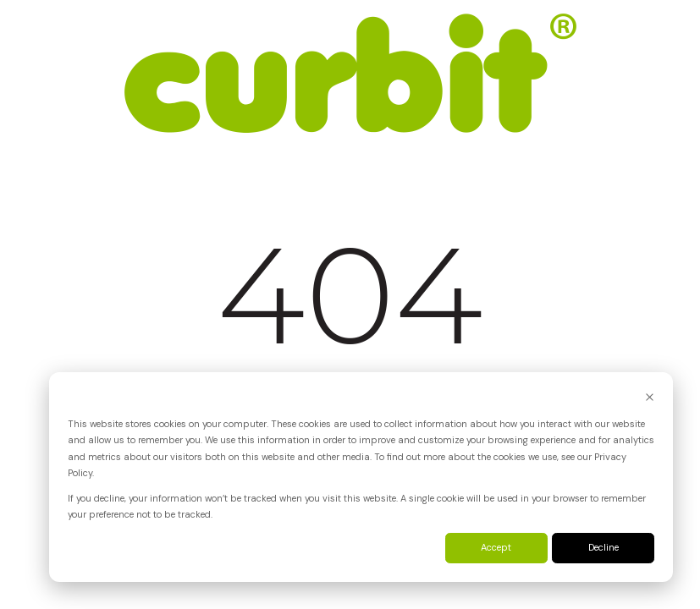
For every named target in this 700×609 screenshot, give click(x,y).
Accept (496, 547)
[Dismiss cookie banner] (650, 399)
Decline (604, 547)
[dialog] (361, 477)
